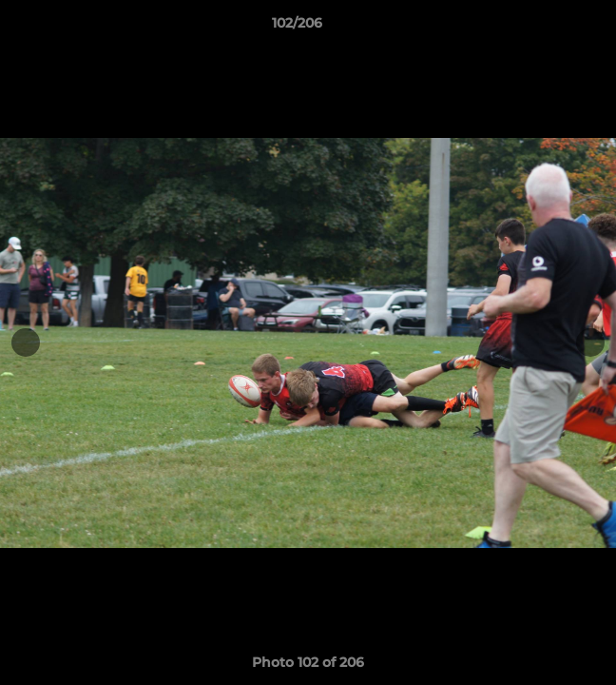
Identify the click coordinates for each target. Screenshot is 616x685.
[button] (548, 28)
